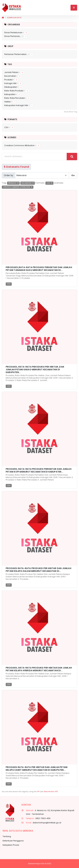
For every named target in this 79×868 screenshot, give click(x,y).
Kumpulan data (14, 18)
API (38, 792)
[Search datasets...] (34, 157)
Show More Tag (71, 112)
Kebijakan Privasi (11, 845)
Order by (9, 175)
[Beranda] (3, 18)
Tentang (7, 836)
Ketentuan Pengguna (13, 841)
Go (73, 175)
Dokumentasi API (51, 792)
